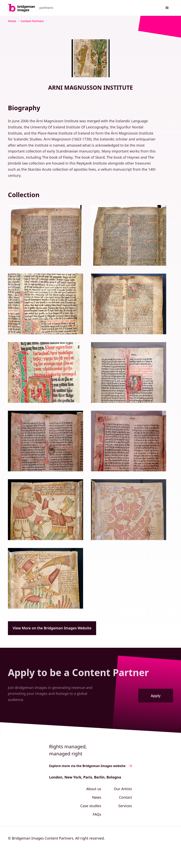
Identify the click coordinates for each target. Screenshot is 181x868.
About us (94, 789)
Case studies (91, 806)
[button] (167, 8)
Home (12, 21)
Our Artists (123, 789)
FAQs (97, 814)
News (97, 797)
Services (125, 806)
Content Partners (32, 21)
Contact (126, 797)
